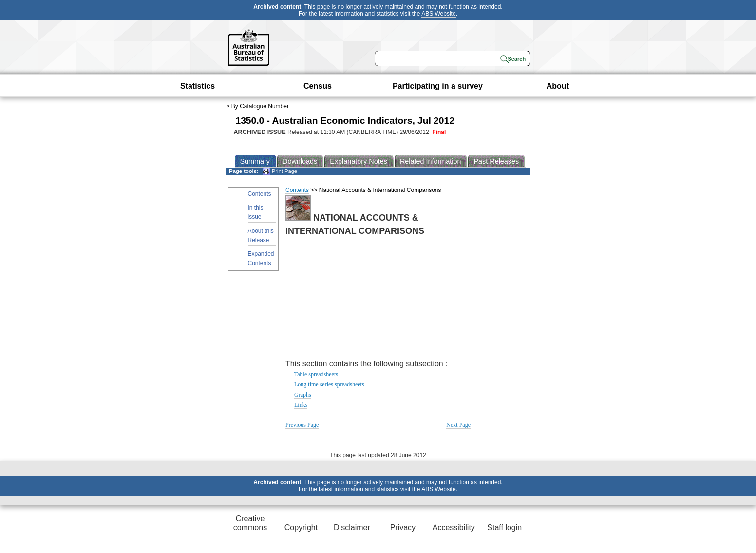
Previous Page (302, 425)
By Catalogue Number (260, 106)
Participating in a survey (438, 86)
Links (301, 405)
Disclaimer (352, 527)
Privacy (403, 527)
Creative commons (250, 523)
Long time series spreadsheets (329, 384)
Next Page (458, 425)
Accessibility (454, 527)
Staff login (504, 527)
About (558, 86)
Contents (260, 194)
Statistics (198, 86)
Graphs (303, 395)
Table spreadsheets (316, 374)
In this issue (256, 212)
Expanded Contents (261, 258)
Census (318, 86)
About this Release (261, 236)
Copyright (301, 527)
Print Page (280, 171)
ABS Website (438, 14)
